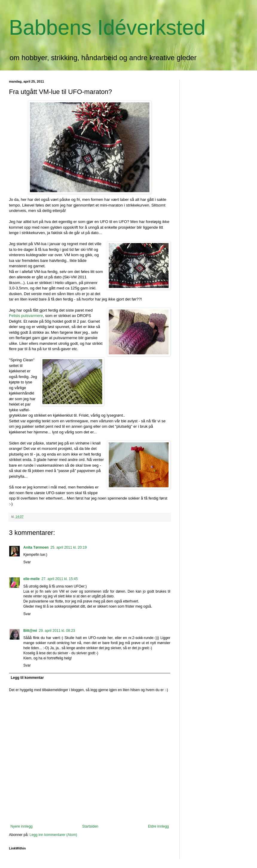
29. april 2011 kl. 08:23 (57, 631)
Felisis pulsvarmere (26, 316)
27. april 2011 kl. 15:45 (60, 579)
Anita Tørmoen (36, 547)
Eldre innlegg (158, 826)
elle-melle (32, 579)
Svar (27, 562)
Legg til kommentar (27, 678)
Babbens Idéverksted (107, 28)
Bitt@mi (30, 631)
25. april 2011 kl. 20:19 (69, 547)
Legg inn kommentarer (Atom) (53, 835)
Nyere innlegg (22, 826)
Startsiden (90, 826)
